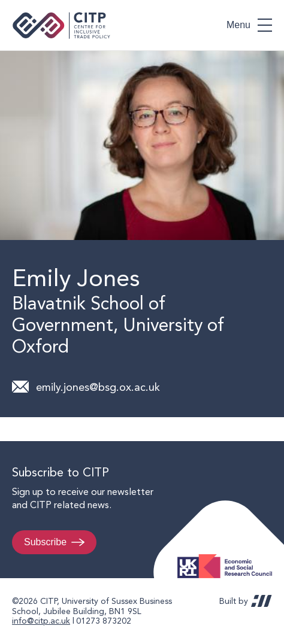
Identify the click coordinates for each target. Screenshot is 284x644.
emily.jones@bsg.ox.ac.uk (98, 387)
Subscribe (45, 542)
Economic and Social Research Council (228, 557)
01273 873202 (104, 621)
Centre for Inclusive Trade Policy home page (61, 25)
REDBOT (262, 601)
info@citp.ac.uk (41, 621)
